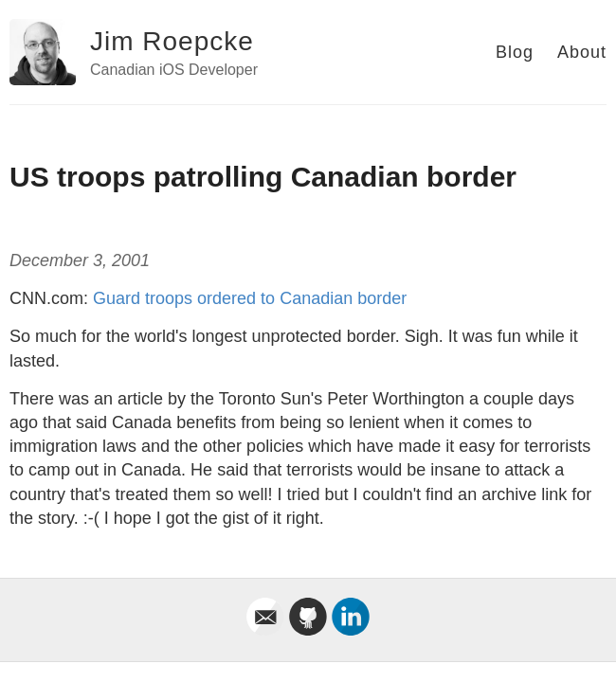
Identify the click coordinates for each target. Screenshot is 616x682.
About (582, 52)
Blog (515, 52)
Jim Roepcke (172, 41)
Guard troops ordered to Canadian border (250, 298)
